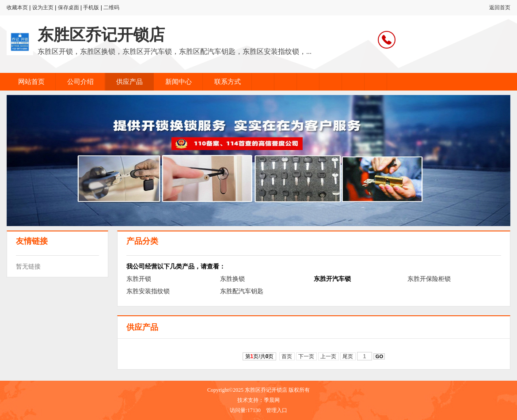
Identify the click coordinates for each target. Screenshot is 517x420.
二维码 (111, 8)
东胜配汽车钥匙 (242, 291)
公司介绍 (80, 81)
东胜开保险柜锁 (429, 279)
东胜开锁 (139, 279)
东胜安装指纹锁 (148, 291)
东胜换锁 (232, 279)
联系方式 (228, 81)
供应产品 (129, 81)
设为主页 (43, 8)
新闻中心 (179, 81)
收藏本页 (17, 8)
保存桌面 (68, 8)
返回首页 (500, 8)
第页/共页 (260, 356)
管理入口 (277, 410)
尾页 (348, 356)
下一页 (306, 356)
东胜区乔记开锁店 (101, 35)
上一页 (329, 356)
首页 (287, 356)
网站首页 (31, 81)
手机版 (91, 8)
